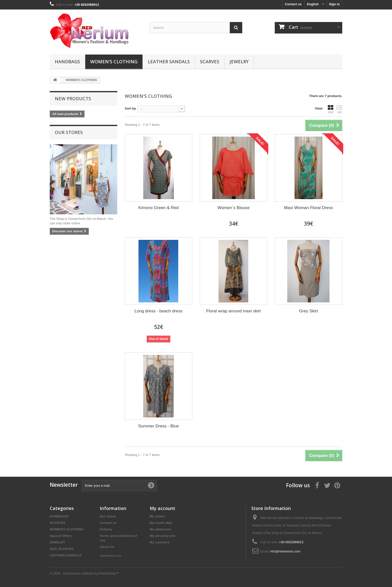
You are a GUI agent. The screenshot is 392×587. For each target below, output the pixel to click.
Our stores (69, 132)
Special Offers (61, 536)
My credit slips (161, 523)
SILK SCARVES (62, 549)
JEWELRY (239, 62)
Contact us (293, 4)
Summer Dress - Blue (158, 426)
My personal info (163, 536)
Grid (330, 109)
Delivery (106, 529)
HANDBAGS (67, 62)
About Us (107, 547)
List (339, 109)
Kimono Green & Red (158, 208)
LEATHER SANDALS (169, 62)
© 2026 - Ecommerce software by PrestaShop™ (84, 573)
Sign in (334, 4)
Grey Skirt (308, 311)
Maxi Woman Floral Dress (308, 208)
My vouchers (160, 542)
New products (73, 99)
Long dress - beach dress (158, 311)
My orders (157, 516)
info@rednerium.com (285, 551)
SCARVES (210, 62)
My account (162, 508)
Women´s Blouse (233, 208)
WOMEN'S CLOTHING (114, 62)
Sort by (130, 108)
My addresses (160, 529)
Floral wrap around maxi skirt (233, 311)
